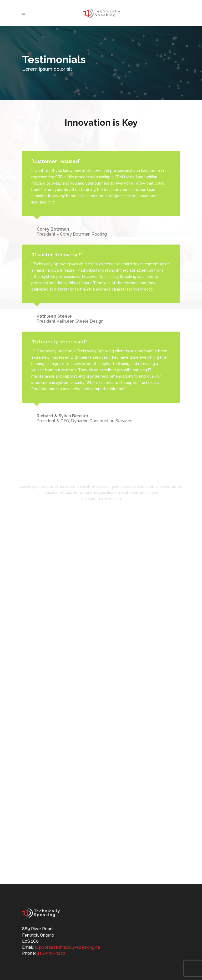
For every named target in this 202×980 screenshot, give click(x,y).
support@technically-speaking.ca (67, 947)
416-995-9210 (51, 953)
